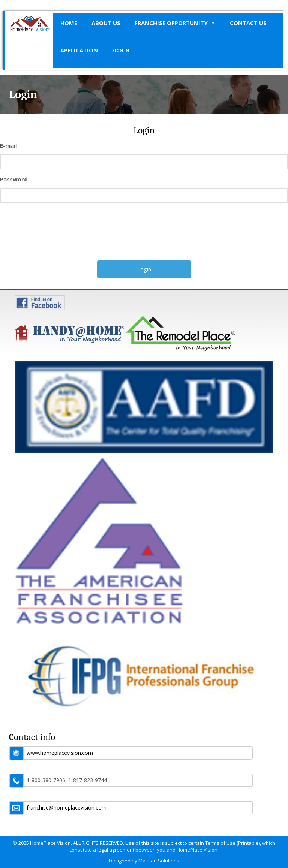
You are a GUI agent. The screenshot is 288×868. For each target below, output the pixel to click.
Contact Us (248, 23)
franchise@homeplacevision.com (67, 807)
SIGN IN (121, 50)
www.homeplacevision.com (60, 753)
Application (79, 50)
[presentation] (145, 235)
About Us (106, 23)
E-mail (8, 145)
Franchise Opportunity (175, 23)
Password (14, 179)
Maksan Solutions (159, 861)
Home (69, 23)
